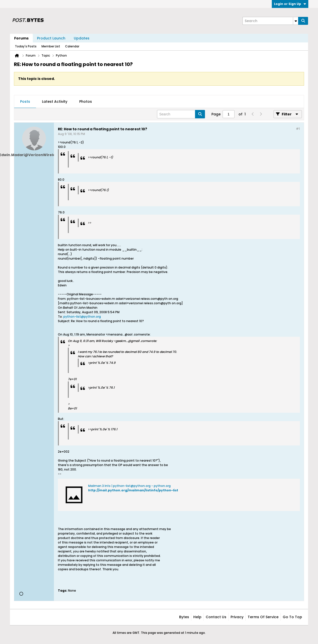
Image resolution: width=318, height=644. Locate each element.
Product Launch (51, 38)
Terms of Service (263, 617)
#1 (298, 129)
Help (197, 617)
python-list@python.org (82, 317)
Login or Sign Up (290, 4)
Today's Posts (26, 46)
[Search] (270, 21)
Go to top (292, 617)
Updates (82, 38)
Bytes (184, 617)
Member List (51, 46)
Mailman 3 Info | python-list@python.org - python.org (129, 486)
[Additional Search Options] (296, 21)
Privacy (237, 617)
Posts (25, 102)
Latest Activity (55, 102)
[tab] (25, 102)
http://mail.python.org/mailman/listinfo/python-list (133, 490)
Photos (86, 102)
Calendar (72, 46)
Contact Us (216, 617)
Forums (21, 38)
